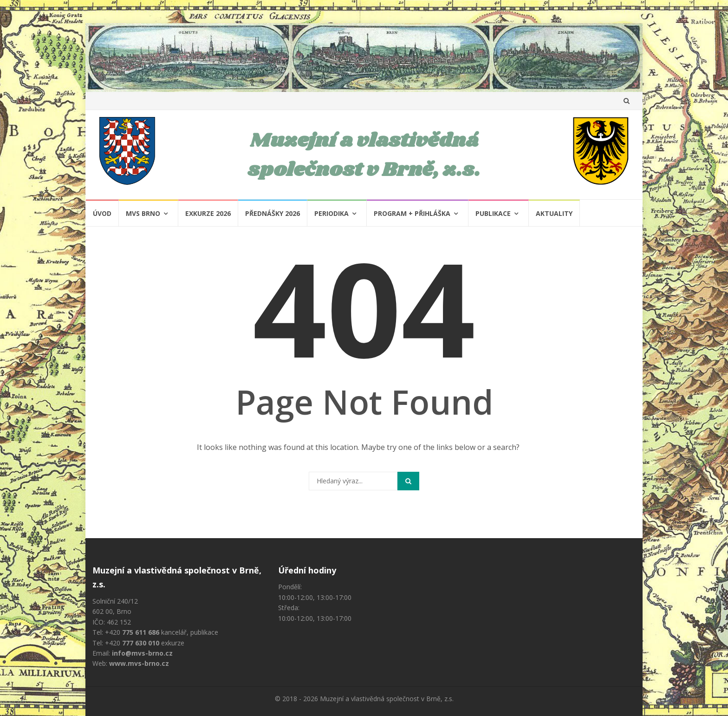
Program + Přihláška (412, 213)
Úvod (102, 213)
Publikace (493, 213)
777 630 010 (141, 643)
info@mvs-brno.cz (142, 653)
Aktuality (554, 213)
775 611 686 (141, 632)
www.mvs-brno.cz (139, 663)
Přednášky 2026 (273, 213)
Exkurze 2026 (208, 213)
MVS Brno (143, 213)
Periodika (331, 213)
